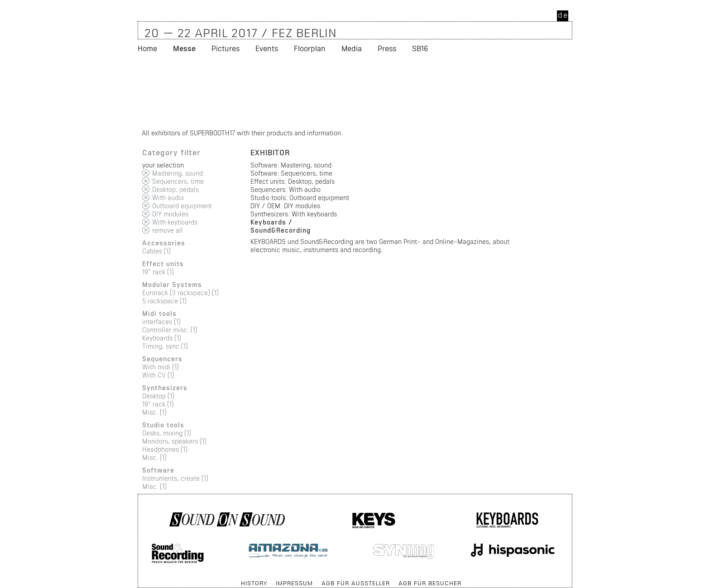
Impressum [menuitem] (294, 583)
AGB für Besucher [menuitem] (430, 583)
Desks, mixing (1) (167, 433)
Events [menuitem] (267, 48)
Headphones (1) (165, 449)
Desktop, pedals (175, 189)
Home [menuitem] (147, 48)
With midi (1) (161, 367)
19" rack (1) (158, 272)
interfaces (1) (161, 322)
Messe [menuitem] (184, 48)
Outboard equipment (182, 206)
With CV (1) (158, 375)
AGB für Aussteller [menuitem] (356, 583)
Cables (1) (156, 251)
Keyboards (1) (162, 338)
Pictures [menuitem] (225, 48)
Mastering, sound (177, 173)
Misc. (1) (154, 412)
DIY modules (170, 214)
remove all (168, 230)
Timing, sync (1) (165, 346)
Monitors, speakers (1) (174, 441)
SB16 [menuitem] (420, 48)
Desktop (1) (158, 396)
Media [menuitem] (352, 48)
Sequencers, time (178, 181)
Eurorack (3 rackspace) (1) (180, 293)
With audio (168, 198)
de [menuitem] (563, 15)
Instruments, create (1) (175, 478)
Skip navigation (138, 579)
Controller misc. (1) (170, 330)
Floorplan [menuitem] (310, 48)
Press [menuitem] (387, 48)
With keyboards (175, 222)
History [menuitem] (254, 583)
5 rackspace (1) (164, 301)
